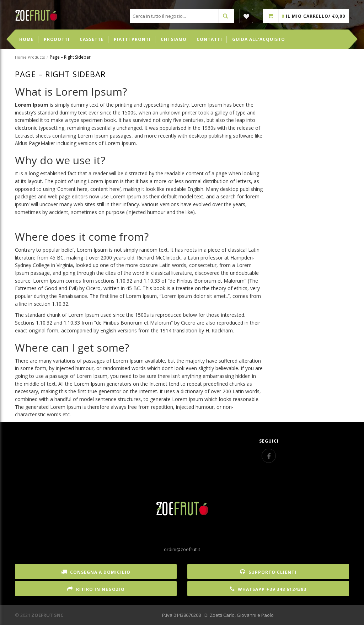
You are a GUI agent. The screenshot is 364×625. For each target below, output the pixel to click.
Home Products (30, 57)
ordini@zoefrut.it (182, 549)
